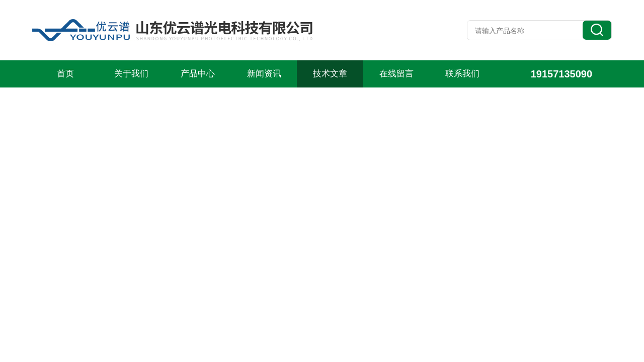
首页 (65, 74)
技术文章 (330, 74)
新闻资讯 (264, 74)
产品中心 (198, 74)
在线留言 (396, 74)
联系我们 (462, 74)
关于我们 (131, 74)
